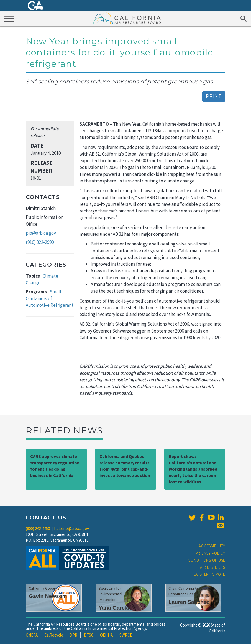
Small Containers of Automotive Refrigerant (50, 299)
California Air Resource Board (127, 18)
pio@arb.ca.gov (41, 233)
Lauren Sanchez (189, 602)
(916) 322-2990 (40, 242)
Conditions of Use (207, 560)
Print (214, 96)
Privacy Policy (211, 553)
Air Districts (213, 567)
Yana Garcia (114, 608)
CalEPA (32, 635)
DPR (73, 635)
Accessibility (212, 546)
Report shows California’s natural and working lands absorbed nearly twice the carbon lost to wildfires (193, 469)
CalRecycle (54, 635)
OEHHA (106, 635)
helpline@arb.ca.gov (72, 528)
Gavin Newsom (48, 596)
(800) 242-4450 (38, 528)
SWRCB (126, 635)
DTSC (89, 635)
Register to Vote (208, 574)
